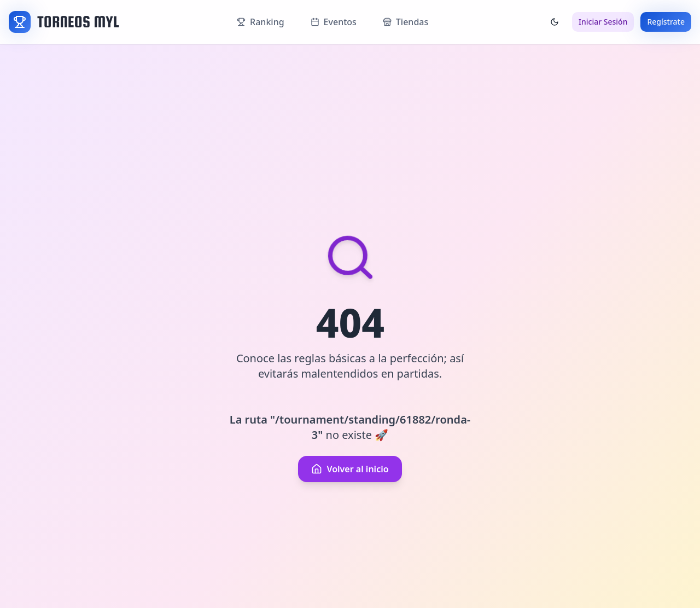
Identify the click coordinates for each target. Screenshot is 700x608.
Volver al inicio (350, 469)
